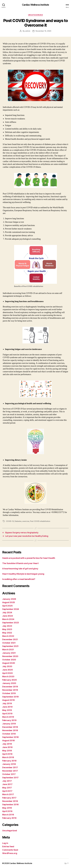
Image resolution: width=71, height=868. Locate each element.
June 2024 (8, 616)
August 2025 (9, 602)
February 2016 (9, 818)
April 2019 (7, 714)
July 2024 (7, 612)
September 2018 (10, 737)
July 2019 (7, 703)
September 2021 (10, 646)
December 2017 (10, 767)
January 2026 (9, 599)
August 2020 (9, 663)
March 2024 (8, 619)
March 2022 (8, 636)
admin (28, 31)
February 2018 (9, 761)
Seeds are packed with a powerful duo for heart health (29, 558)
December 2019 (10, 687)
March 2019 (8, 717)
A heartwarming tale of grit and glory (20, 569)
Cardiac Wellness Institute (35, 5)
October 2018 (9, 734)
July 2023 (7, 626)
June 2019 (7, 707)
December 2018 (10, 727)
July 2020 (7, 666)
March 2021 (8, 650)
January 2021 (9, 653)
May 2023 (7, 629)
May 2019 (7, 710)
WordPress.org (10, 853)
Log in (5, 843)
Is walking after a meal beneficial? (19, 579)
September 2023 (11, 623)
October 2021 (9, 643)
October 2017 (9, 774)
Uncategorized (36, 15)
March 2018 (8, 757)
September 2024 (11, 609)
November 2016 (10, 801)
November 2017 (10, 771)
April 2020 (7, 673)
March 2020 (8, 676)
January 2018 (9, 764)
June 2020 (8, 670)
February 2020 (10, 680)
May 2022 (7, 633)
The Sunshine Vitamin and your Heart (20, 563)
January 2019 (9, 724)
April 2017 (7, 791)
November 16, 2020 (43, 31)
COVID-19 (10, 521)
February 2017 (9, 798)
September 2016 (10, 805)
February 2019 (9, 720)
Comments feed (10, 850)
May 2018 (7, 751)
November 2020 (10, 656)
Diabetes (18, 521)
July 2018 (7, 744)
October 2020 (9, 660)
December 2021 (10, 639)
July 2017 (7, 781)
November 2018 (10, 730)
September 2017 (10, 778)
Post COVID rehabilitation (40, 521)
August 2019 (8, 700)
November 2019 (10, 690)
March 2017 (8, 794)
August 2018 (8, 740)
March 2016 (8, 815)
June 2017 (7, 784)
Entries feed (8, 846)
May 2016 (7, 808)
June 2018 (7, 747)
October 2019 (9, 693)
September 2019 (10, 697)
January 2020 (9, 683)
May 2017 (7, 788)
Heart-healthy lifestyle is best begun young (23, 574)
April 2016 (7, 811)
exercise (26, 521)
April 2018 (7, 754)
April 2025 (7, 606)
